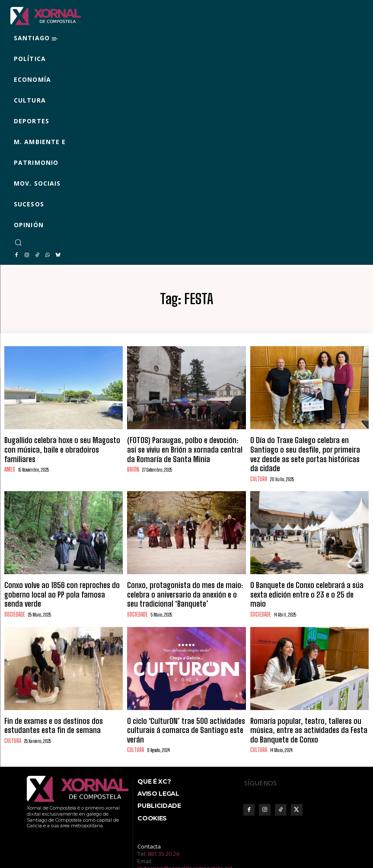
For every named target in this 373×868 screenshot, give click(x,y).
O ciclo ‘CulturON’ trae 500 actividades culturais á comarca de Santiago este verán (182, 701)
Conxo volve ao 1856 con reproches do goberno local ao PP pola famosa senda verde (61, 572)
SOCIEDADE (14, 585)
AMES (9, 456)
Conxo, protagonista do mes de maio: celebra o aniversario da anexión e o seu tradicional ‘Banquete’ (185, 575)
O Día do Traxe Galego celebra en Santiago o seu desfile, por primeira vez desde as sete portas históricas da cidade (309, 446)
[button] (18, 242)
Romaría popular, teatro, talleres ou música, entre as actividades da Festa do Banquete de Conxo (307, 704)
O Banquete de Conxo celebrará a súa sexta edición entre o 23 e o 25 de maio (303, 572)
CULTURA (257, 464)
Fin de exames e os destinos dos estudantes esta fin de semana (59, 701)
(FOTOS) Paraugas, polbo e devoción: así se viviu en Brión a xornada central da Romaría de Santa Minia (186, 446)
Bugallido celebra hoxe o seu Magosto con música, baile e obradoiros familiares (56, 443)
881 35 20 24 (163, 824)
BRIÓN (133, 464)
